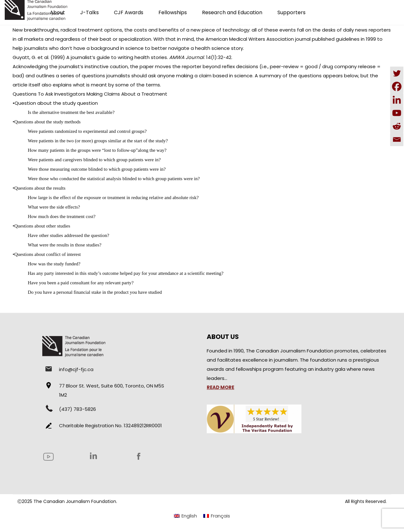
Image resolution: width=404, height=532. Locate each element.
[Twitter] (397, 73)
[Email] (397, 139)
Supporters (291, 12)
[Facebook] (397, 86)
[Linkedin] (397, 100)
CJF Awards (129, 12)
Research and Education (232, 12)
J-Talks (89, 12)
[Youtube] (397, 113)
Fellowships (173, 12)
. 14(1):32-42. (201, 57)
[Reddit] (397, 126)
